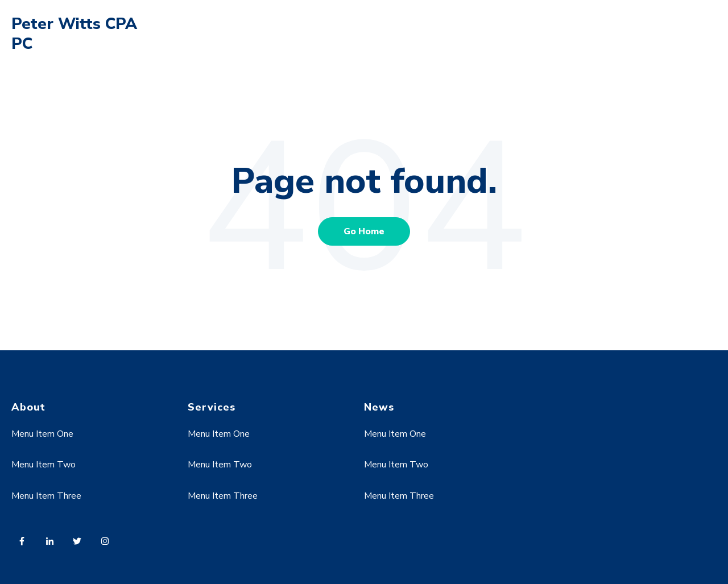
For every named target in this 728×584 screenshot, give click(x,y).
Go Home (364, 231)
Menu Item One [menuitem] (42, 434)
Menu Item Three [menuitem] (46, 496)
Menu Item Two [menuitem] (44, 465)
